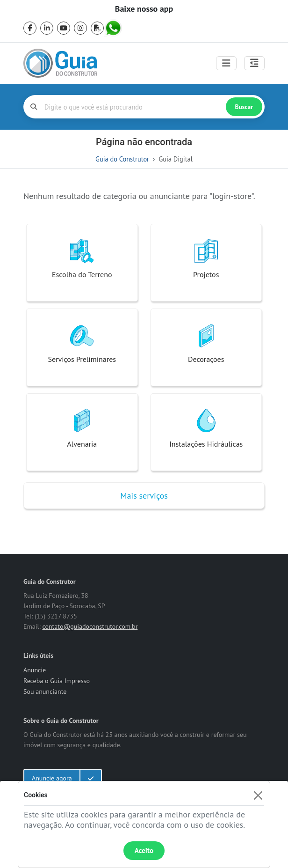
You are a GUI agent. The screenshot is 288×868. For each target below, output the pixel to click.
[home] (60, 63)
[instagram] (80, 28)
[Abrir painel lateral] (254, 63)
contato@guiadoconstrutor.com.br (90, 626)
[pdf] (97, 28)
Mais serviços (144, 496)
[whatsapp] (114, 28)
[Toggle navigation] (226, 63)
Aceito (144, 850)
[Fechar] (258, 795)
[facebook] (30, 28)
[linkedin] (47, 28)
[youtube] (64, 28)
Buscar (244, 107)
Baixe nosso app (144, 9)
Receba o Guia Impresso (57, 681)
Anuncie (35, 670)
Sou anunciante (45, 691)
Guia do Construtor (122, 159)
